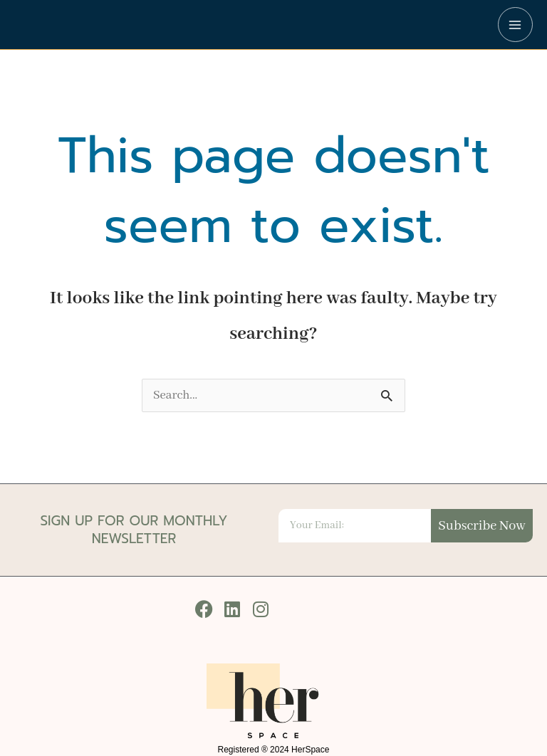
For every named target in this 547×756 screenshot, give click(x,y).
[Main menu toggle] (515, 25)
